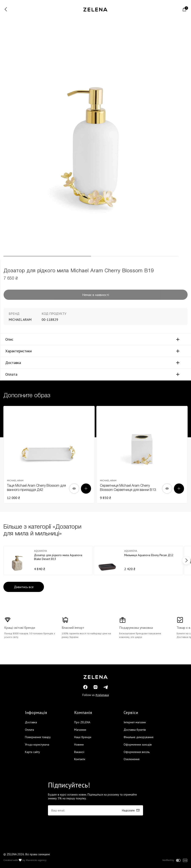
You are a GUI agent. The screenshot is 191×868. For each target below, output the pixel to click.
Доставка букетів (135, 730)
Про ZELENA (82, 722)
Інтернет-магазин (135, 722)
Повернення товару (38, 737)
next (186, 560)
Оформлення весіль (137, 752)
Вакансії (79, 752)
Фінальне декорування (138, 737)
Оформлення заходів (138, 744)
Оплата (11, 374)
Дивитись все (24, 587)
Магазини (80, 730)
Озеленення (132, 759)
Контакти (80, 759)
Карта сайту (32, 752)
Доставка (13, 363)
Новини (79, 744)
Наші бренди (83, 737)
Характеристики (18, 351)
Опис (9, 339)
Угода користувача (37, 744)
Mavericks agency (36, 860)
